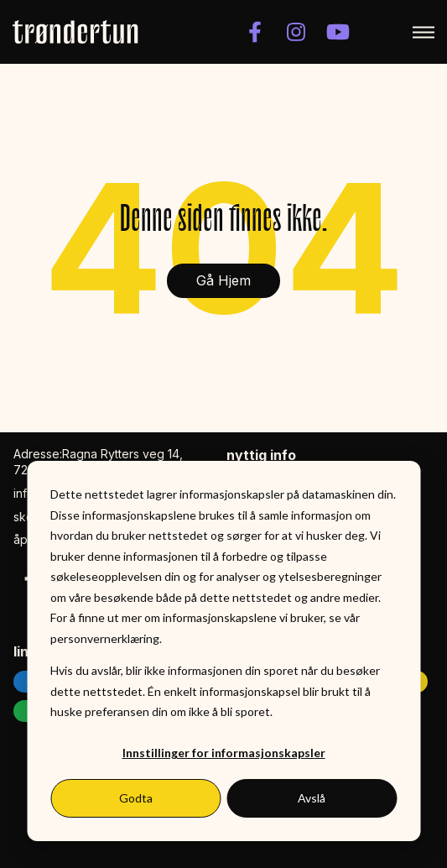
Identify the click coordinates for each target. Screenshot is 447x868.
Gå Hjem (223, 280)
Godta (136, 798)
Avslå (312, 798)
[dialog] (223, 651)
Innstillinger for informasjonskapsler (224, 753)
